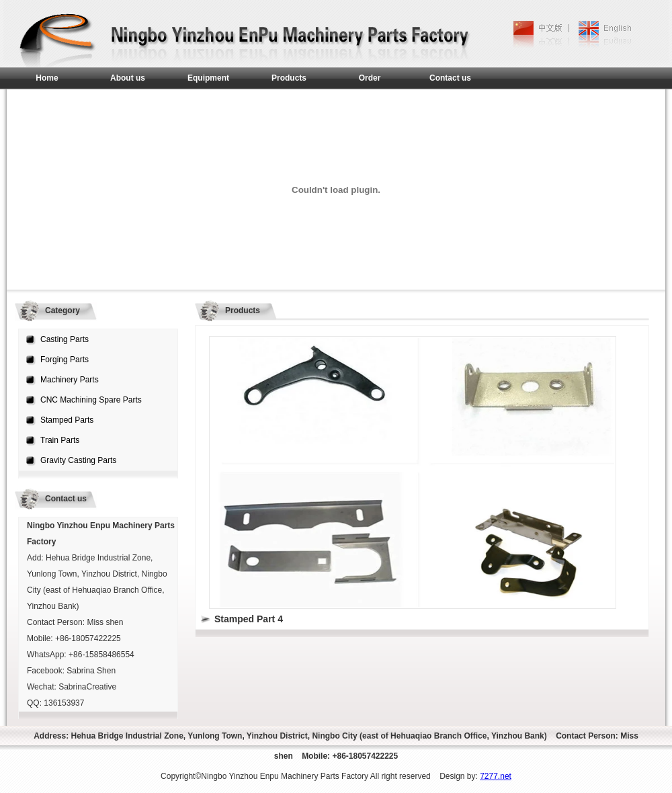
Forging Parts (65, 360)
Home (47, 78)
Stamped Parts (67, 420)
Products (289, 78)
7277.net (496, 776)
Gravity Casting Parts (78, 460)
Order (370, 78)
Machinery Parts (70, 380)
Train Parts (60, 440)
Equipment (208, 78)
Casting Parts (65, 339)
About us (128, 78)
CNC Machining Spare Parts (91, 400)
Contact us (450, 78)
